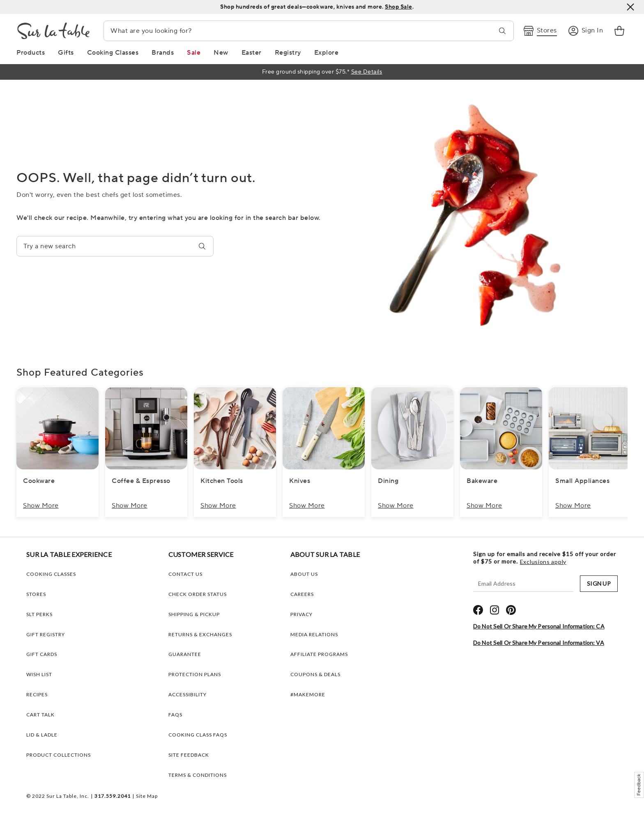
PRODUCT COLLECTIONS (59, 755)
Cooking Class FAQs (198, 735)
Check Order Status (198, 594)
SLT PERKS (39, 614)
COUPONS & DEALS (315, 674)
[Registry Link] (288, 53)
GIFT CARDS (42, 654)
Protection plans (195, 674)
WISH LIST (39, 674)
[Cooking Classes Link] (113, 53)
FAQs (175, 715)
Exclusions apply (543, 562)
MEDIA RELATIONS (314, 634)
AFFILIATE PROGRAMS (319, 654)
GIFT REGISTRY (46, 634)
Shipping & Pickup (194, 614)
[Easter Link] (252, 53)
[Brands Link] (163, 53)
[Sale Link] (194, 53)
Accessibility (187, 694)
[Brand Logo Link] (53, 31)
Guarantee (185, 654)
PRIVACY (301, 614)
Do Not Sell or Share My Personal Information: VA (539, 643)
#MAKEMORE (308, 694)
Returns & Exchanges (200, 634)
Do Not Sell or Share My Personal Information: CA (539, 626)
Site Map (147, 796)
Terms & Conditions (198, 775)
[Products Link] (31, 53)
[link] (619, 31)
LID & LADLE (42, 735)
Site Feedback (189, 755)
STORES (36, 594)
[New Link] (221, 53)
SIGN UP (599, 583)
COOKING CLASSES (51, 574)
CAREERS (302, 594)
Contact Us (185, 574)
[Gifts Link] (66, 53)
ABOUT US (304, 574)
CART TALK (40, 715)
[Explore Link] (327, 53)
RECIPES (37, 694)
